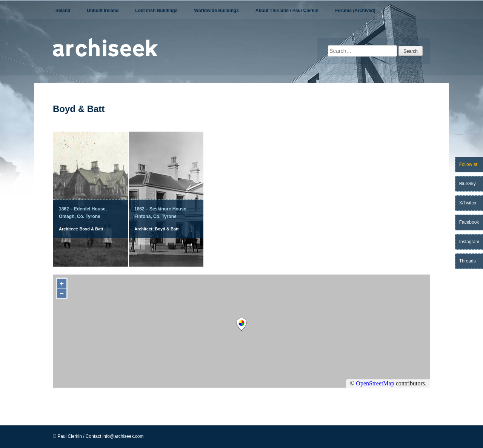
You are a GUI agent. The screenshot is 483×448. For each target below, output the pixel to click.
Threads (468, 261)
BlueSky (468, 184)
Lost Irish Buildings (156, 11)
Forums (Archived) (355, 11)
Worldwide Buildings (216, 11)
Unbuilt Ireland (103, 11)
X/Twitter (468, 203)
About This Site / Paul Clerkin (287, 11)
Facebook (469, 222)
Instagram (469, 242)
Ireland (63, 11)
